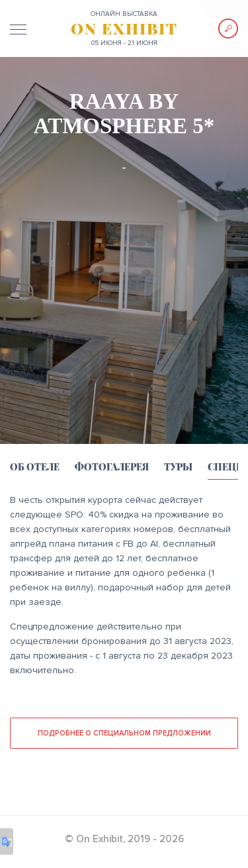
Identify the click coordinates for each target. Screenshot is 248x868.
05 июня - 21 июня (124, 43)
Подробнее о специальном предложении (124, 733)
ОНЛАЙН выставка (124, 14)
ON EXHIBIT (124, 28)
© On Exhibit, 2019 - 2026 (124, 839)
